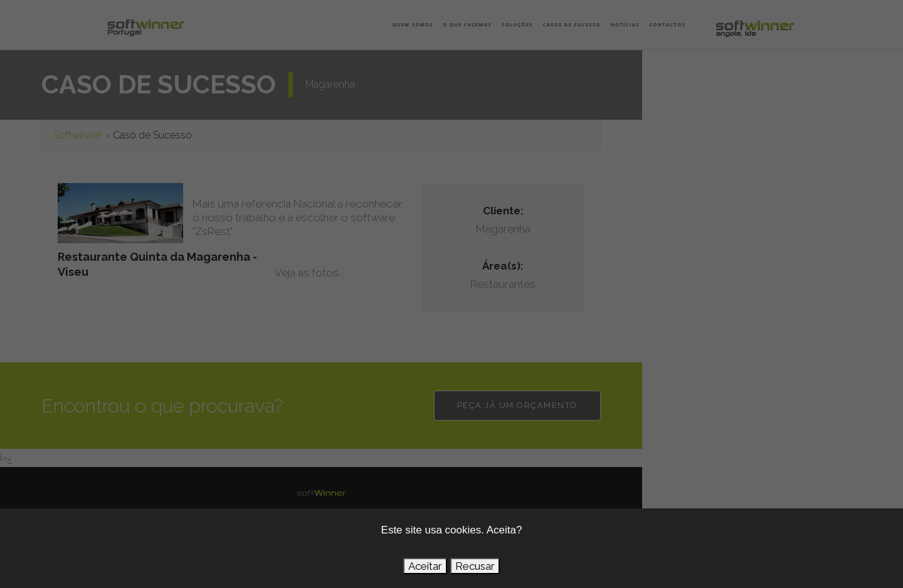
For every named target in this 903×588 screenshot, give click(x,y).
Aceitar (425, 566)
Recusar (475, 566)
